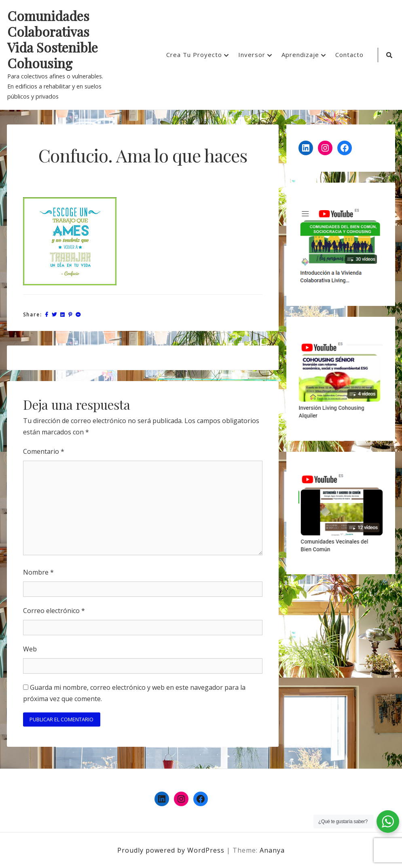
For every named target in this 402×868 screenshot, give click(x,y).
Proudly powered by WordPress (172, 850)
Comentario (44, 451)
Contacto (349, 55)
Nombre (38, 572)
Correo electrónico (54, 611)
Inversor (252, 55)
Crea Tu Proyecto (194, 55)
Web (30, 649)
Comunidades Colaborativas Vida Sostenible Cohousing (53, 40)
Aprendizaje (300, 55)
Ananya (272, 850)
